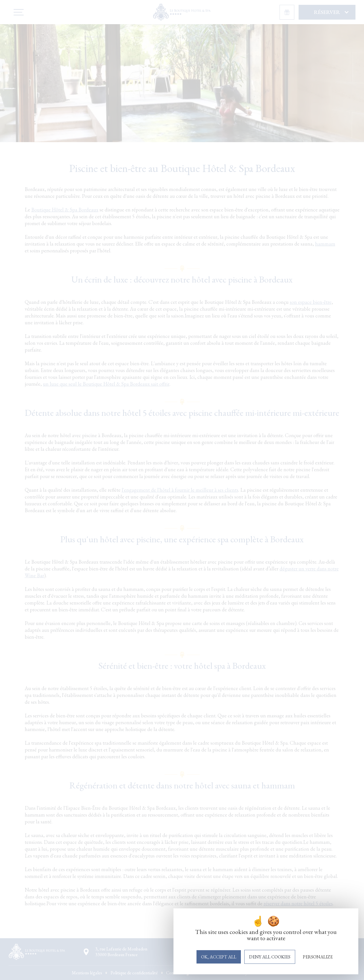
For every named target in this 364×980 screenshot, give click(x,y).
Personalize (318, 957)
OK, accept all (219, 957)
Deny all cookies (270, 957)
